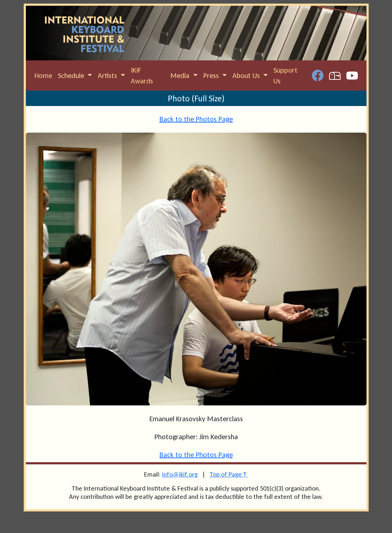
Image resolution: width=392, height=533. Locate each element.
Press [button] (212, 75)
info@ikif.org (180, 474)
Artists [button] (108, 75)
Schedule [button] (72, 75)
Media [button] (181, 75)
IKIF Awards (142, 75)
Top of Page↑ (229, 474)
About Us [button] (247, 75)
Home (43, 75)
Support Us (285, 75)
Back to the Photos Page (196, 119)
